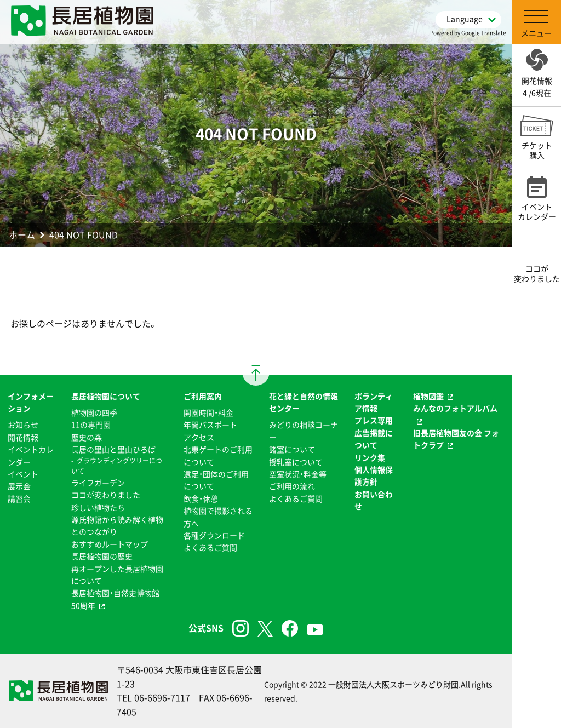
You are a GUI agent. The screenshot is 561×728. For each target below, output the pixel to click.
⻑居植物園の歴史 (102, 556)
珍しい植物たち (98, 507)
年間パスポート (210, 425)
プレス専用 (374, 420)
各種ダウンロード (214, 535)
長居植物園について (106, 396)
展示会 (19, 486)
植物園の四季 (94, 412)
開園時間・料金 (208, 412)
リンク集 (370, 457)
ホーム (22, 234)
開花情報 (23, 437)
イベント (23, 474)
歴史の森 (87, 437)
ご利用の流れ (292, 486)
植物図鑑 (428, 396)
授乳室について (296, 462)
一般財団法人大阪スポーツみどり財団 (393, 684)
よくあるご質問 (210, 547)
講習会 (19, 498)
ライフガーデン (98, 483)
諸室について (292, 449)
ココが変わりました (106, 495)
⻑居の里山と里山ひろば (113, 449)
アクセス (199, 437)
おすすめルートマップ (110, 544)
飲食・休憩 (201, 498)
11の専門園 (91, 425)
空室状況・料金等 (298, 474)
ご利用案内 (203, 396)
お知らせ (23, 425)
